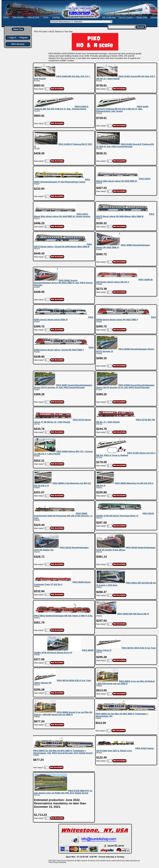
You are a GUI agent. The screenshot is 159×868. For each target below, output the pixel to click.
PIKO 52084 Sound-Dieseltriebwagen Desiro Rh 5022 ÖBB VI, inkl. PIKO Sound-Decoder (63, 283)
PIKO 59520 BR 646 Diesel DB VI (133, 614)
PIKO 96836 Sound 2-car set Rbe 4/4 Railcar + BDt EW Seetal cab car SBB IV (63, 713)
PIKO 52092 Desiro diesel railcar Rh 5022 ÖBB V (126, 318)
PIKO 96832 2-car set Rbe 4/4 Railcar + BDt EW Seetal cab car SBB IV (126, 682)
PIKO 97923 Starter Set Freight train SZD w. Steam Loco (125, 749)
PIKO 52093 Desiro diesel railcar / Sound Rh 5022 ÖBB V (64, 349)
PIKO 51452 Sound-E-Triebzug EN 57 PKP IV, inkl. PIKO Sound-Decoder (125, 145)
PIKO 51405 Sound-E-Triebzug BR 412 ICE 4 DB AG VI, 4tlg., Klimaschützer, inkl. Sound (122, 109)
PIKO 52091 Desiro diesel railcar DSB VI (64, 318)
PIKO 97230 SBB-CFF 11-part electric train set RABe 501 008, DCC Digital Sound (63, 792)
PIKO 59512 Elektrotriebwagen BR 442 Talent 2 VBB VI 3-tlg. (63, 616)
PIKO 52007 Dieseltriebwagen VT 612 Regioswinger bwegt (62, 181)
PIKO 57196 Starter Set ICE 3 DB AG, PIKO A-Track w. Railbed (126, 454)
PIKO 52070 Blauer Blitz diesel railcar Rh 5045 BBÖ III (123, 180)
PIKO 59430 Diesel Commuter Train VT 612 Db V (62, 583)
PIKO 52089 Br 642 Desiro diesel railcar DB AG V (125, 281)
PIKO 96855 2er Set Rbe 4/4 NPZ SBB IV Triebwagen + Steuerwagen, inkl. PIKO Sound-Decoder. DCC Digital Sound (63, 752)
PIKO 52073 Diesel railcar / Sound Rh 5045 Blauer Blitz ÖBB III (63, 245)
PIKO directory (18, 44)
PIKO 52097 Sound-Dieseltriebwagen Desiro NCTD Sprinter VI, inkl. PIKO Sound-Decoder (63, 386)
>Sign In (12, 38)
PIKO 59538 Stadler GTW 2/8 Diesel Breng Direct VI (64, 651)
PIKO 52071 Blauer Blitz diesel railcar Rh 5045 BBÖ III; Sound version (62, 215)
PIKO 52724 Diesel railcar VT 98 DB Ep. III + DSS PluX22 (62, 421)
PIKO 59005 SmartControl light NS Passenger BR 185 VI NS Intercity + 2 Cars (63, 516)
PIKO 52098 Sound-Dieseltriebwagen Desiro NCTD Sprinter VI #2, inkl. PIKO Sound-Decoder (125, 386)
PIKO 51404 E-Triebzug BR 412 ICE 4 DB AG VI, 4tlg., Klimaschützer (61, 108)
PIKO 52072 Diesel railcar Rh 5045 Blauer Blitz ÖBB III (125, 215)
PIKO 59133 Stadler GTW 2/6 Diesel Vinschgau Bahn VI (125, 515)
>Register (24, 38)
